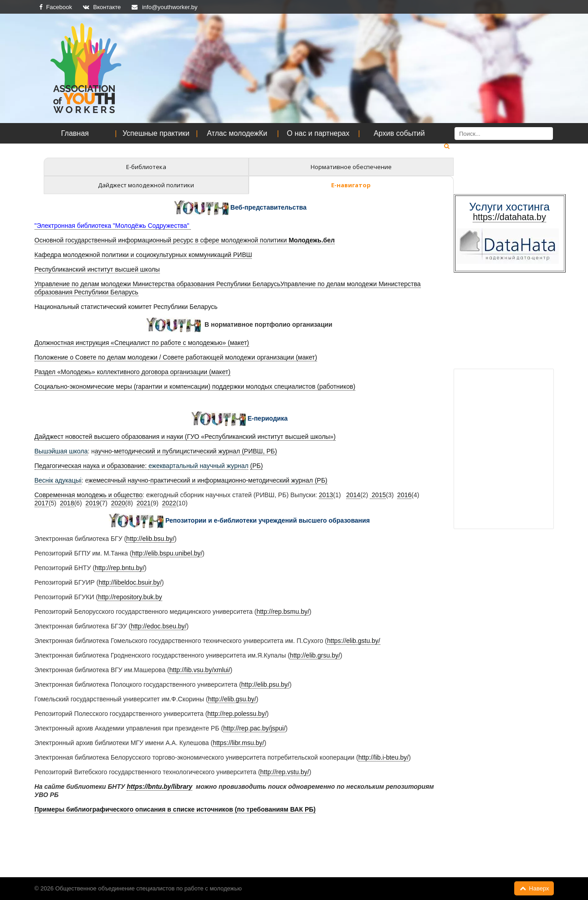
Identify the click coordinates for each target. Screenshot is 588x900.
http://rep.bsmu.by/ (283, 612)
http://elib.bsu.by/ (150, 539)
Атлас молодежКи (237, 133)
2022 (169, 503)
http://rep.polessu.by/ (237, 714)
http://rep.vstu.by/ (284, 772)
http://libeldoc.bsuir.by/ (130, 582)
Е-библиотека (146, 167)
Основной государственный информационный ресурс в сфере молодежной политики (185, 240)
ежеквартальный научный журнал (198, 466)
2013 (326, 495)
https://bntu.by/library (159, 787)
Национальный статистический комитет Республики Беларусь (126, 307)
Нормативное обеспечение (351, 167)
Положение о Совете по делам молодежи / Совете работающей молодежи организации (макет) (176, 357)
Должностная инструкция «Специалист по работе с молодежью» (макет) (142, 343)
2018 (67, 503)
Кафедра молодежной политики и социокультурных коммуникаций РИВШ (143, 255)
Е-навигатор (351, 185)
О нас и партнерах (318, 133)
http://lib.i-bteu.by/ (384, 757)
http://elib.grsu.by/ (315, 655)
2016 (404, 495)
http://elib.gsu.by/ (232, 699)
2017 (42, 503)
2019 (93, 503)
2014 (353, 495)
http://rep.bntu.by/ (120, 568)
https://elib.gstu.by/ (354, 641)
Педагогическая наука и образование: (92, 466)
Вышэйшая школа (61, 451)
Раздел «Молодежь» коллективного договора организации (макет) (133, 372)
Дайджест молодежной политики (146, 185)
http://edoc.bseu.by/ (159, 626)
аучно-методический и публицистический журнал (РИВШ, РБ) (186, 451)
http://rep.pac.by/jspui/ (254, 728)
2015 (378, 495)
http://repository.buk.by (130, 597)
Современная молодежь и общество (89, 495)
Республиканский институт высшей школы (97, 269)
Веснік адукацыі (58, 480)
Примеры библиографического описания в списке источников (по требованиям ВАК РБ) (175, 809)
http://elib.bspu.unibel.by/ (167, 553)
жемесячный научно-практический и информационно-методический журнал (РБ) (208, 480)
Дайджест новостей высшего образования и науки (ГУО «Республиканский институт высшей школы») (185, 437)
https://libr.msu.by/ (238, 743)
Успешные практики (156, 133)
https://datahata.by (509, 217)
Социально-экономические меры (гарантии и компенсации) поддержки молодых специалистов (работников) (195, 386)
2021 (144, 503)
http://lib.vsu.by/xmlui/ (200, 670)
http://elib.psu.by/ (266, 684)
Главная (75, 133)
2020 (118, 503)
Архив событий (399, 133)
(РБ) (256, 466)
